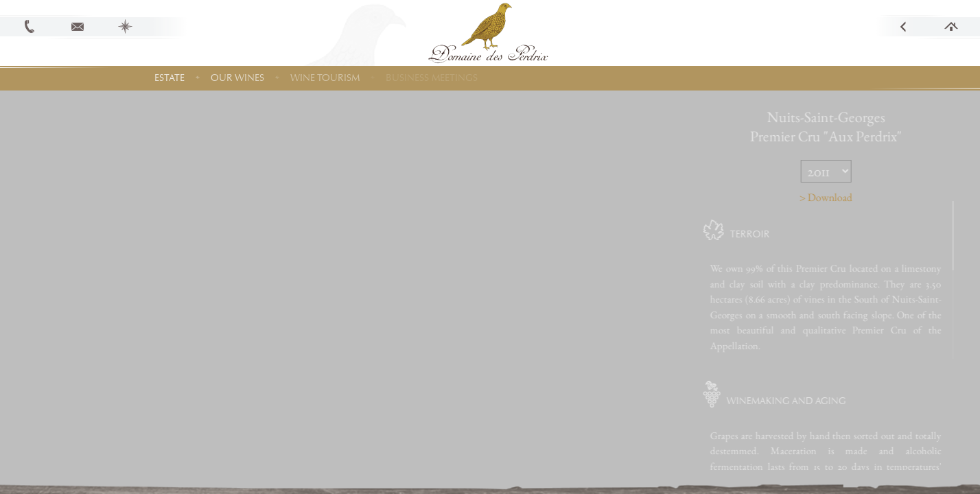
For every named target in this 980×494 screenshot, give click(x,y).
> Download (848, 197)
